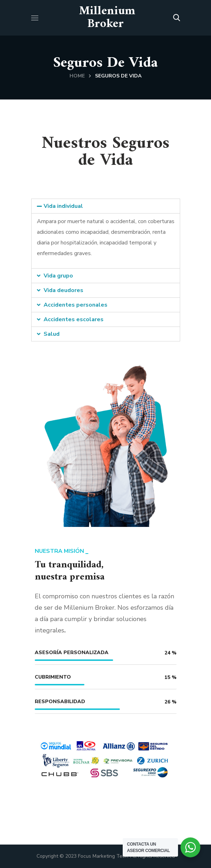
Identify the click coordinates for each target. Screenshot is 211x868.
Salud (52, 334)
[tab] (106, 206)
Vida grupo (58, 276)
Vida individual (63, 206)
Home (77, 76)
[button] (177, 18)
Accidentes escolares (74, 319)
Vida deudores (63, 290)
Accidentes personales (76, 305)
